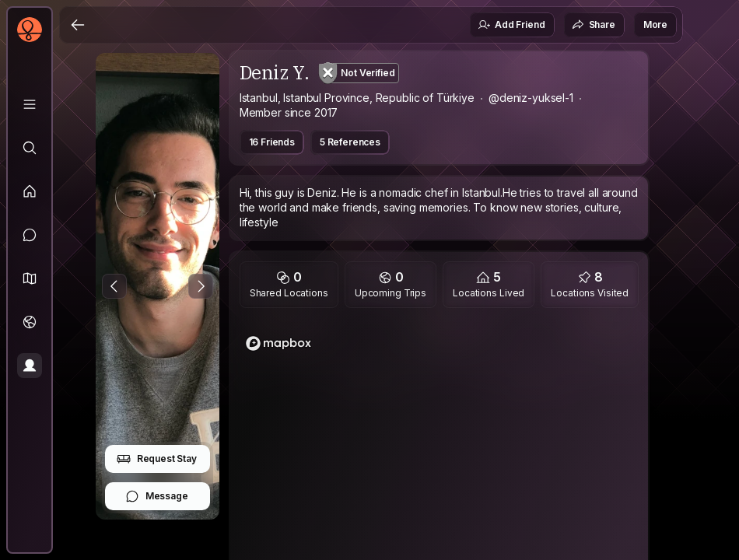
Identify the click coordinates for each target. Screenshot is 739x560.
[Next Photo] (201, 286)
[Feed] (30, 191)
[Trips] (30, 322)
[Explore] (30, 148)
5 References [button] (350, 142)
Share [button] (594, 25)
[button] (30, 278)
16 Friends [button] (272, 142)
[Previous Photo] (114, 286)
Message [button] (157, 496)
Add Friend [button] (511, 25)
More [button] (655, 24)
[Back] (78, 25)
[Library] (30, 104)
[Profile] (30, 366)
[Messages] (30, 235)
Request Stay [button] (157, 459)
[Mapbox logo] (278, 343)
